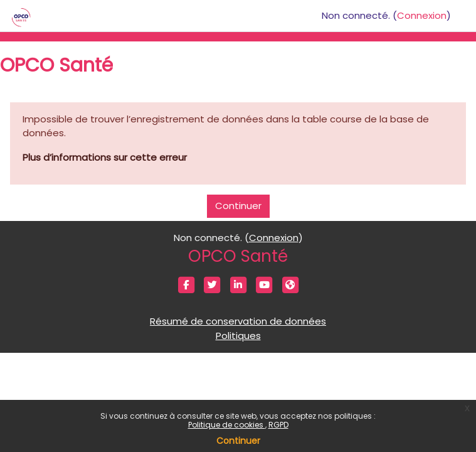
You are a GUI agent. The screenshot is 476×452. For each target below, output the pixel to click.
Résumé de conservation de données (238, 321)
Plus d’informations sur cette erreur (105, 157)
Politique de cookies (227, 425)
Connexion (422, 15)
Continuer (238, 441)
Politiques (238, 336)
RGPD (278, 425)
